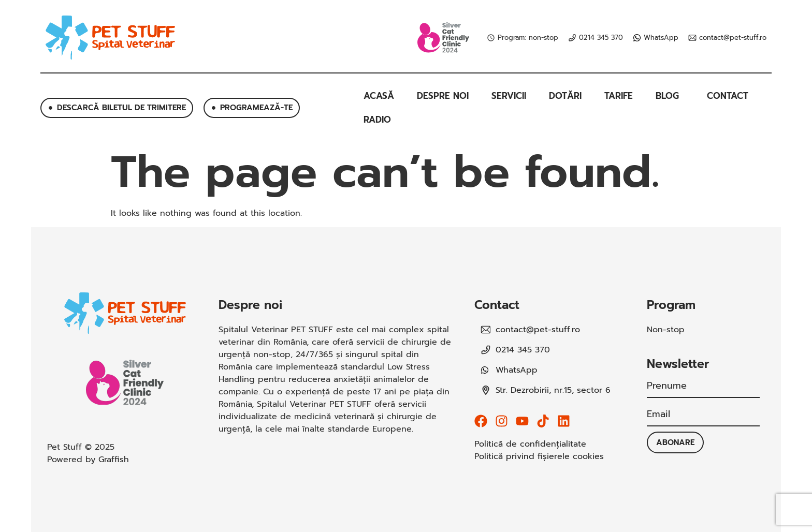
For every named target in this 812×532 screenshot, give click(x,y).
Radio (377, 120)
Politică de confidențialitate (530, 444)
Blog (670, 96)
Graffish (114, 460)
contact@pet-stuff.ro (733, 38)
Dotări (565, 96)
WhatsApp (661, 38)
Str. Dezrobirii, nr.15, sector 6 (553, 390)
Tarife (619, 96)
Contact (728, 96)
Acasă (379, 96)
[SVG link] (110, 38)
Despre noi (443, 96)
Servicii (509, 96)
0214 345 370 (601, 38)
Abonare (675, 442)
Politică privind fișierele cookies (539, 456)
